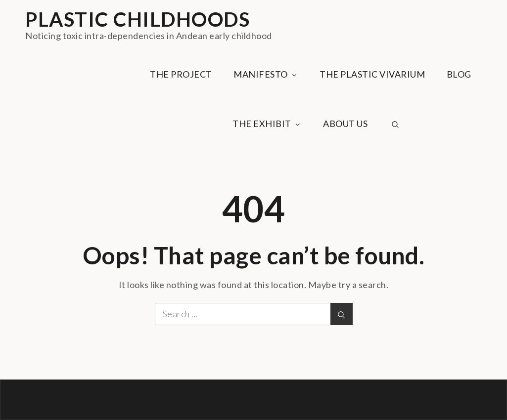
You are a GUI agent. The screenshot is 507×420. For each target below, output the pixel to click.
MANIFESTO (266, 74)
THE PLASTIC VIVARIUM (372, 74)
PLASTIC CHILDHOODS (138, 19)
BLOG (459, 74)
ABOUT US (345, 124)
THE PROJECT (181, 74)
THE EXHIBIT (267, 124)
